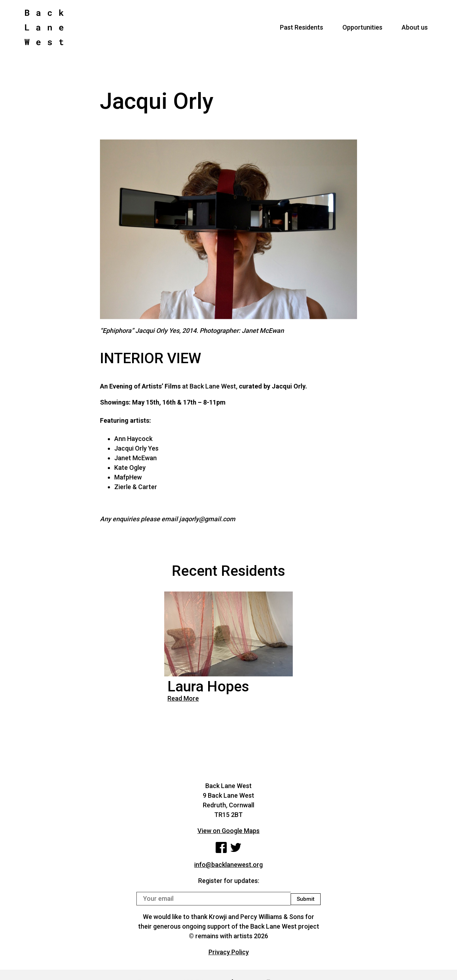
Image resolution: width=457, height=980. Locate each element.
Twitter (237, 848)
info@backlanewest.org (228, 866)
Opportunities (362, 31)
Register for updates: (229, 882)
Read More (183, 698)
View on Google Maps (228, 831)
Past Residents (302, 31)
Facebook (221, 848)
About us (415, 31)
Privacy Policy (229, 954)
